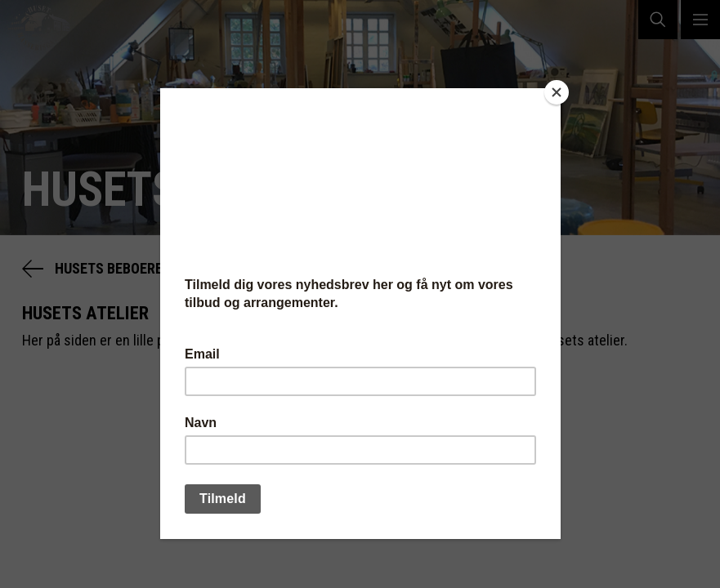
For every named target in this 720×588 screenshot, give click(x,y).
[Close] (557, 92)
